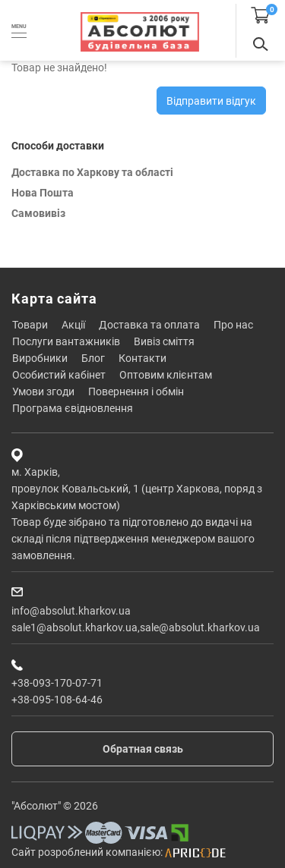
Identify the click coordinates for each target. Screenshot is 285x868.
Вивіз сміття (164, 341)
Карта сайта (54, 299)
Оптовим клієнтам (166, 375)
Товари (30, 325)
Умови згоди (43, 392)
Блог (93, 358)
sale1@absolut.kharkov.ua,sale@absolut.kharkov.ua (136, 627)
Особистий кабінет (59, 375)
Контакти (142, 358)
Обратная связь (143, 749)
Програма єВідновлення (73, 408)
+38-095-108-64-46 (57, 700)
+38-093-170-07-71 (57, 683)
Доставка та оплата (149, 325)
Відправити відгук (211, 101)
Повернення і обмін (136, 392)
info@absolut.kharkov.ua (71, 611)
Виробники (40, 358)
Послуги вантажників (66, 341)
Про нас (233, 325)
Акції (73, 325)
